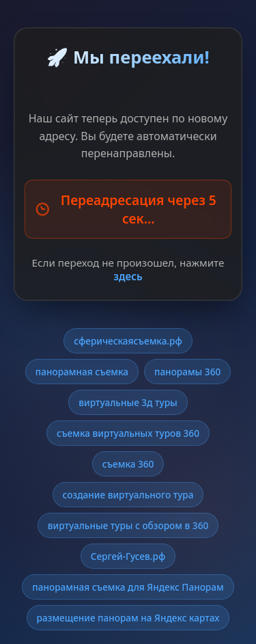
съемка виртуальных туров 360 (128, 433)
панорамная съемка (82, 372)
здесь (128, 276)
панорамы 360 (187, 372)
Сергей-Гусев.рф (128, 556)
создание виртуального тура (128, 495)
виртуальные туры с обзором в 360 (128, 525)
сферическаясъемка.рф (128, 341)
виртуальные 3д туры (128, 402)
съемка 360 (128, 464)
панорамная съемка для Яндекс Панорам (128, 587)
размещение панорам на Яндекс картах (128, 618)
